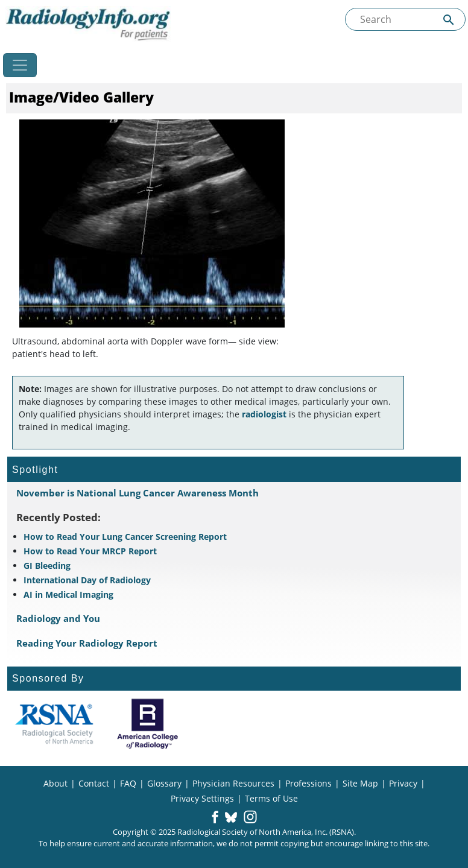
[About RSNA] (54, 724)
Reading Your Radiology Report (87, 643)
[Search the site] (405, 19)
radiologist (264, 414)
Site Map (360, 783)
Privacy (403, 783)
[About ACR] (147, 724)
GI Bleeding (47, 565)
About (55, 783)
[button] (215, 818)
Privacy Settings (202, 798)
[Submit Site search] (449, 20)
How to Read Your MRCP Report (90, 551)
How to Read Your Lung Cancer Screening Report (125, 537)
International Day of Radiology (87, 580)
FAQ (128, 783)
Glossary (164, 783)
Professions (308, 783)
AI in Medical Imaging (68, 594)
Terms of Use (271, 798)
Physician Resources (233, 783)
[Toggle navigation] (20, 65)
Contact (94, 783)
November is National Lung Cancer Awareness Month (138, 493)
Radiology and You (58, 618)
